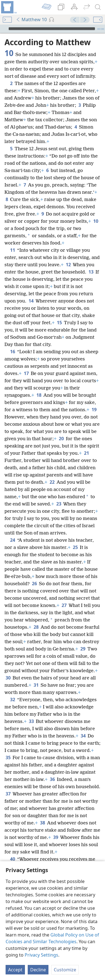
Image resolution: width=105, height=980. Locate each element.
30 (8, 678)
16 (12, 352)
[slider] (52, 29)
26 (34, 584)
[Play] (4, 29)
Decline (38, 970)
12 (68, 265)
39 (56, 837)
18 (39, 395)
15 (59, 323)
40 (12, 859)
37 (8, 794)
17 (26, 373)
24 (12, 540)
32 (12, 700)
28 (36, 627)
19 (94, 410)
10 (96, 221)
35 (8, 758)
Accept (15, 970)
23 (59, 504)
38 (42, 823)
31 (36, 685)
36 (52, 779)
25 (75, 547)
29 (83, 649)
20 (61, 439)
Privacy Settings (41, 955)
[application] (53, 29)
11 (12, 250)
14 (31, 301)
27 (64, 605)
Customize (65, 970)
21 (86, 453)
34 (83, 736)
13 (91, 272)
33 (31, 721)
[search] (98, 7)
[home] (8, 7)
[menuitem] (8, 7)
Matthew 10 (31, 20)
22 (52, 482)
